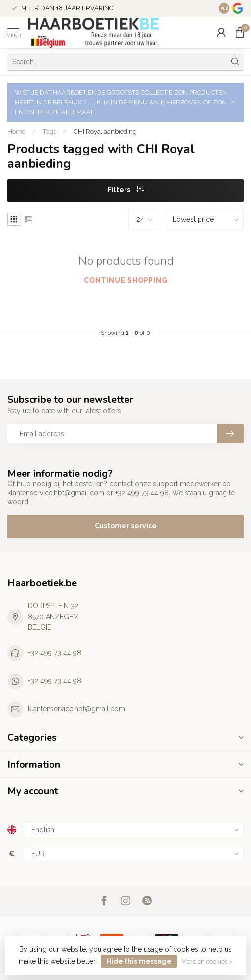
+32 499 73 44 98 (55, 653)
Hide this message (139, 961)
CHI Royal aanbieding (105, 131)
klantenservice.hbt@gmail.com (76, 709)
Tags (49, 131)
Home (16, 131)
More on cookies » (207, 962)
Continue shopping (126, 280)
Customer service (126, 526)
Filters (126, 190)
